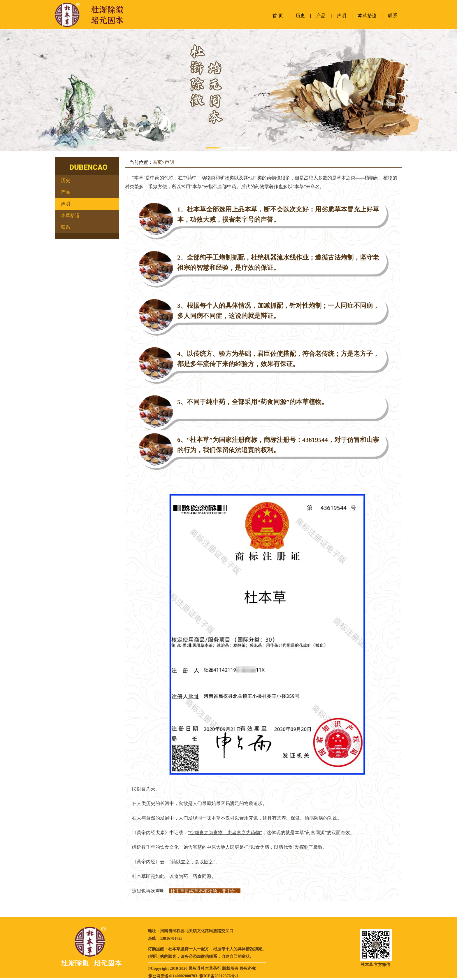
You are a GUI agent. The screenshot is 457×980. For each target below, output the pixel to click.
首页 (157, 162)
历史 (300, 16)
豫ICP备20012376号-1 (219, 976)
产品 (321, 16)
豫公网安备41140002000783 (173, 976)
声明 (342, 16)
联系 (393, 16)
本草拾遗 (367, 16)
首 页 (278, 16)
